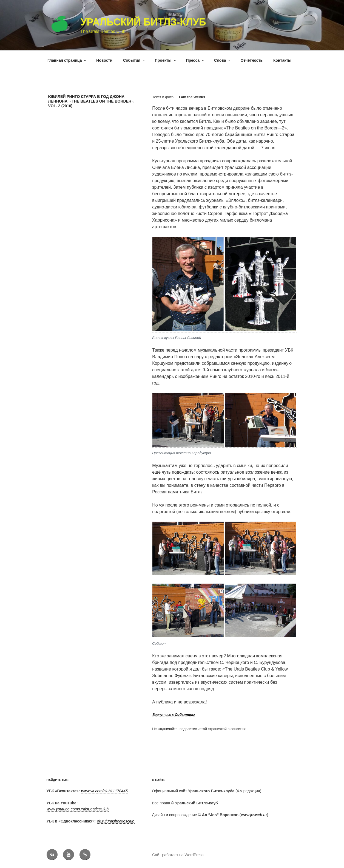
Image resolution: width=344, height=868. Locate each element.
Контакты (282, 60)
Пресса (195, 60)
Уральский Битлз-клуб (143, 22)
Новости (104, 60)
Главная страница (67, 60)
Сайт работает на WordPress (178, 855)
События (134, 60)
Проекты (166, 60)
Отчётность (252, 60)
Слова (223, 60)
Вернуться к (174, 715)
